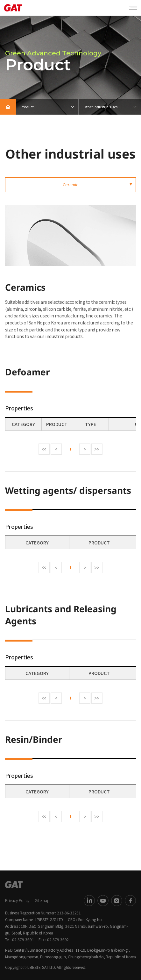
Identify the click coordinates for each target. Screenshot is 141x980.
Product (27, 107)
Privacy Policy (17, 900)
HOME (8, 107)
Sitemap (42, 900)
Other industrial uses (100, 107)
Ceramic (70, 185)
